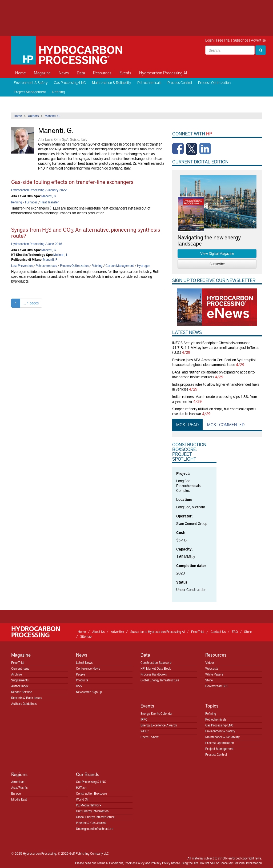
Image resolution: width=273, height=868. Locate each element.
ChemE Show (150, 737)
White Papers (214, 674)
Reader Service (22, 692)
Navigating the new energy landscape (209, 240)
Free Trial (223, 40)
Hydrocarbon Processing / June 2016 (37, 244)
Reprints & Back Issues (27, 698)
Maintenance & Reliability (112, 83)
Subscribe (241, 40)
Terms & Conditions (110, 863)
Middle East (19, 799)
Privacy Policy (161, 863)
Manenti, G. (53, 116)
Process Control (180, 83)
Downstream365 (217, 686)
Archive (17, 674)
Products (82, 680)
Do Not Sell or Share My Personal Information (231, 863)
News (64, 73)
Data (81, 73)
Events (125, 73)
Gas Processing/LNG (70, 83)
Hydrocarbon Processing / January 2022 (39, 190)
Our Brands (88, 774)
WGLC (145, 731)
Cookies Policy (135, 863)
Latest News (84, 662)
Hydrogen (144, 266)
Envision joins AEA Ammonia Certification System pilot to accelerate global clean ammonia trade (214, 362)
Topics (212, 706)
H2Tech (81, 787)
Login (209, 40)
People (81, 674)
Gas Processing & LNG (91, 782)
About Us (98, 632)
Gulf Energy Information (92, 811)
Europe (16, 793)
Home (21, 73)
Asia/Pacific (19, 787)
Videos (210, 662)
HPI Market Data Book (156, 668)
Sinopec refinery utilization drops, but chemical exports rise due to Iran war (214, 411)
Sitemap (86, 636)
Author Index (20, 686)
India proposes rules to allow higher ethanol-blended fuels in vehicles (216, 387)
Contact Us (218, 632)
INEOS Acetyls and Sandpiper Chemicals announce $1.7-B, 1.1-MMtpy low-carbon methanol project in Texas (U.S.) (216, 347)
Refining (59, 92)
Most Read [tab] (187, 424)
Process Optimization (214, 83)
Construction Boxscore (156, 662)
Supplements (20, 680)
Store (248, 632)
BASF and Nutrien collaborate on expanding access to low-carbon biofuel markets (213, 374)
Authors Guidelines (24, 704)
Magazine (42, 73)
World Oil (82, 799)
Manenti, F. (50, 259)
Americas (18, 782)
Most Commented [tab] (226, 424)
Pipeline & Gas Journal (91, 823)
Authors (33, 116)
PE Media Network (89, 805)
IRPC (144, 719)
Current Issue (20, 668)
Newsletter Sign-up (89, 692)
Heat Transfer (50, 202)
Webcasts (212, 668)
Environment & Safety (31, 83)
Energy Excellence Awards (159, 725)
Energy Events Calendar (157, 713)
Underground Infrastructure (95, 829)
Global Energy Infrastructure (160, 680)
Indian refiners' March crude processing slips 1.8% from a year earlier (215, 399)
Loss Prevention (22, 266)
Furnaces (31, 202)
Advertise (258, 40)
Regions (19, 774)
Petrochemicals (149, 83)
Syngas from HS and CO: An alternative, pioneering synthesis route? (86, 232)
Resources (102, 73)
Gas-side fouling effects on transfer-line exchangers (72, 182)
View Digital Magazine (217, 253)
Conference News (88, 668)
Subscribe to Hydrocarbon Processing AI (158, 632)
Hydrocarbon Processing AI (163, 73)
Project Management (30, 92)
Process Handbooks (154, 674)
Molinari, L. (61, 255)
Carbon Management (120, 266)
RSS (79, 686)
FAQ (235, 632)
